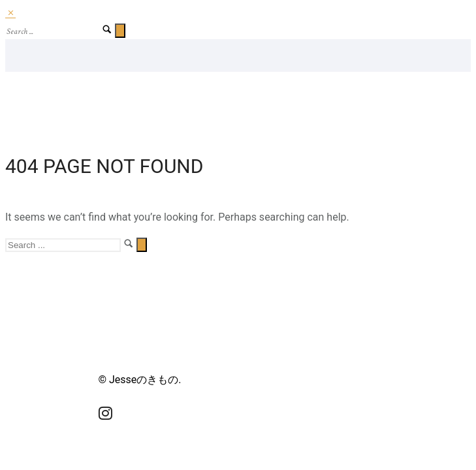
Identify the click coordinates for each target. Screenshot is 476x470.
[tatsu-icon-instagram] (105, 413)
